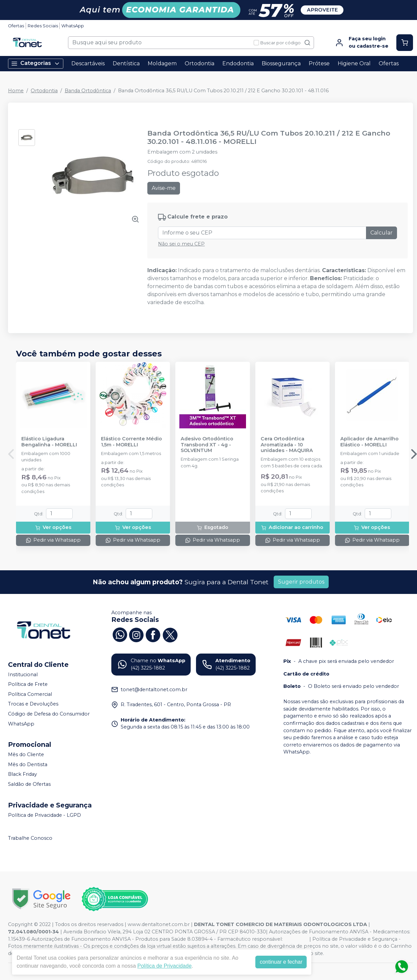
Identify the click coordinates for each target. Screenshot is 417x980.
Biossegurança (281, 63)
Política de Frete (28, 684)
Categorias (36, 63)
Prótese (319, 63)
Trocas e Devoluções (33, 704)
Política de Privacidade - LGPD (44, 815)
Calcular (381, 233)
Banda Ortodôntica (88, 91)
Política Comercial (30, 694)
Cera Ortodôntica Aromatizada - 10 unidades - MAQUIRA (287, 445)
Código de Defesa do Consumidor (49, 714)
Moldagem (162, 63)
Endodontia (238, 63)
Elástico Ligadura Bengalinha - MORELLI (49, 442)
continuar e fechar (281, 962)
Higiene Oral (354, 63)
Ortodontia (199, 63)
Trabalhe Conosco (30, 838)
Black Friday (22, 774)
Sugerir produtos (301, 582)
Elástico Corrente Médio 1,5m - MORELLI (131, 442)
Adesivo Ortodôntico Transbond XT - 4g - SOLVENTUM (207, 445)
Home (16, 91)
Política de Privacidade (164, 966)
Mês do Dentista (28, 764)
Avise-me (164, 188)
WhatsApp (73, 26)
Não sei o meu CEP (181, 244)
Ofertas (16, 26)
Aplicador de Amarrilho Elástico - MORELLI (369, 442)
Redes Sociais (43, 26)
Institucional (23, 675)
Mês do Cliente (26, 754)
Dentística (126, 63)
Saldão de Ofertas (29, 784)
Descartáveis (88, 63)
